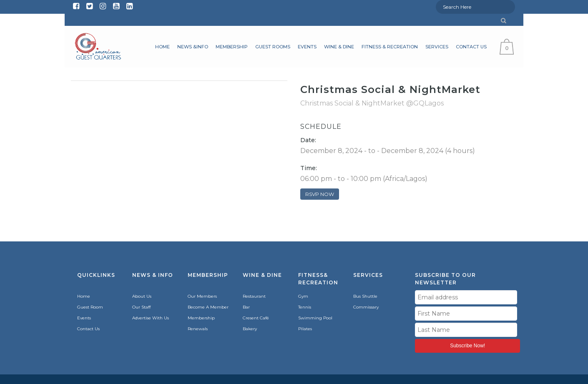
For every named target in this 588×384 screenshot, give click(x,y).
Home (84, 296)
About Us (142, 296)
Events (84, 318)
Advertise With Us (151, 318)
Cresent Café (256, 318)
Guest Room (90, 307)
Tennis (305, 307)
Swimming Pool (315, 318)
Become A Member (208, 307)
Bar (246, 307)
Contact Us (88, 329)
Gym (303, 296)
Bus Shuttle (365, 296)
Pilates (305, 329)
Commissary (366, 307)
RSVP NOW (320, 194)
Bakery (250, 329)
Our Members (202, 296)
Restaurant (254, 296)
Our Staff (141, 307)
